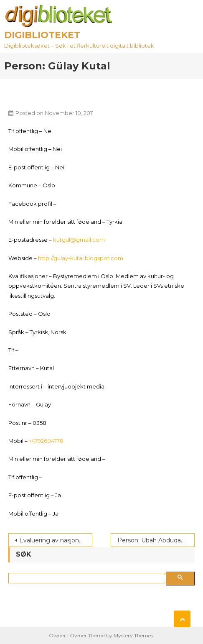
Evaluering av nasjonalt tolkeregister (56, 540)
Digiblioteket (42, 35)
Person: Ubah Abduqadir (153, 540)
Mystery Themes (133, 635)
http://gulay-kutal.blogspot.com (81, 258)
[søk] (88, 578)
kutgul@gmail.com (79, 240)
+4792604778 (46, 441)
